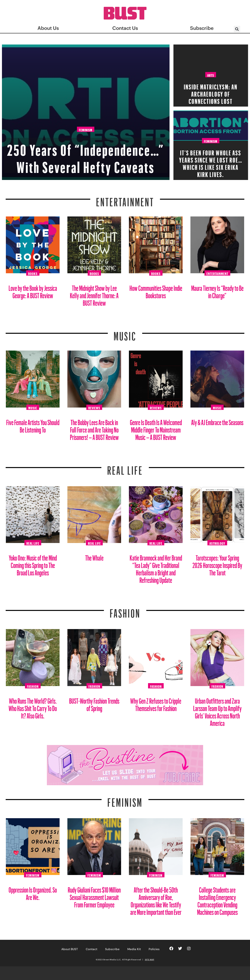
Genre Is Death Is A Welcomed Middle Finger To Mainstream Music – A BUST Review (156, 428)
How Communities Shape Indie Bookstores (156, 290)
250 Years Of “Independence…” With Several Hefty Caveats (86, 147)
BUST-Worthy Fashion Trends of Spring (94, 703)
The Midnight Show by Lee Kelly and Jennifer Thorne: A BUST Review (94, 294)
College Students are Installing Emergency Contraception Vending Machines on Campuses (217, 899)
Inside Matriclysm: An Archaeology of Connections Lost (211, 93)
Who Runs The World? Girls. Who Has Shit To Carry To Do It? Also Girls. (33, 707)
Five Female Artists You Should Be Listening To (33, 425)
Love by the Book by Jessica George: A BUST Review (33, 290)
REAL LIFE (125, 468)
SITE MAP (150, 960)
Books (33, 273)
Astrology (217, 543)
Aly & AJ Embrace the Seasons (217, 421)
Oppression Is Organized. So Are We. (33, 892)
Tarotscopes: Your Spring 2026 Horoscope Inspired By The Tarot (217, 564)
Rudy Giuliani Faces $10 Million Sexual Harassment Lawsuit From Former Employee (94, 896)
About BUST (70, 949)
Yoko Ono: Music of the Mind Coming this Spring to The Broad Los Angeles (33, 564)
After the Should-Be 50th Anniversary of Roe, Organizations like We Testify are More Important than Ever (156, 899)
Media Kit (134, 949)
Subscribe (112, 949)
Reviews (94, 407)
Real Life (33, 543)
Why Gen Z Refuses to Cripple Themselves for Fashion (156, 703)
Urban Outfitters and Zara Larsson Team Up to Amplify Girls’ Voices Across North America (217, 711)
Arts (211, 75)
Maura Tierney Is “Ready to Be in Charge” (217, 290)
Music (125, 334)
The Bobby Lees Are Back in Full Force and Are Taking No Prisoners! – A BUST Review (94, 428)
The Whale (94, 556)
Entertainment (125, 200)
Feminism (86, 113)
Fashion (125, 611)
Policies (154, 949)
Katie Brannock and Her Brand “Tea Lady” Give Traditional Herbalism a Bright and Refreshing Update (156, 567)
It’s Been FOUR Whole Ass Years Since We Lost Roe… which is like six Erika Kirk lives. (211, 162)
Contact (92, 949)
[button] (237, 29)
